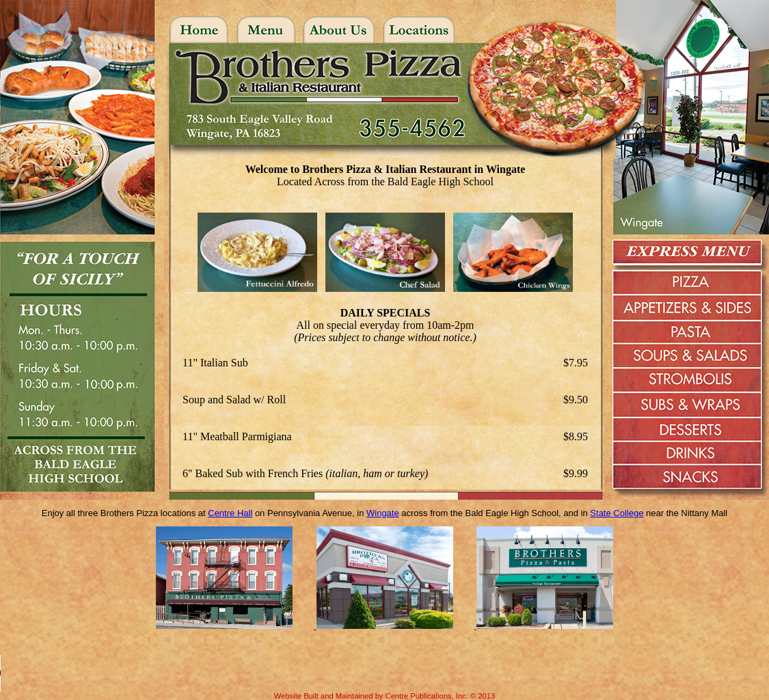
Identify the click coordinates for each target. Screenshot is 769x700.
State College (617, 513)
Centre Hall (230, 513)
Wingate (383, 513)
